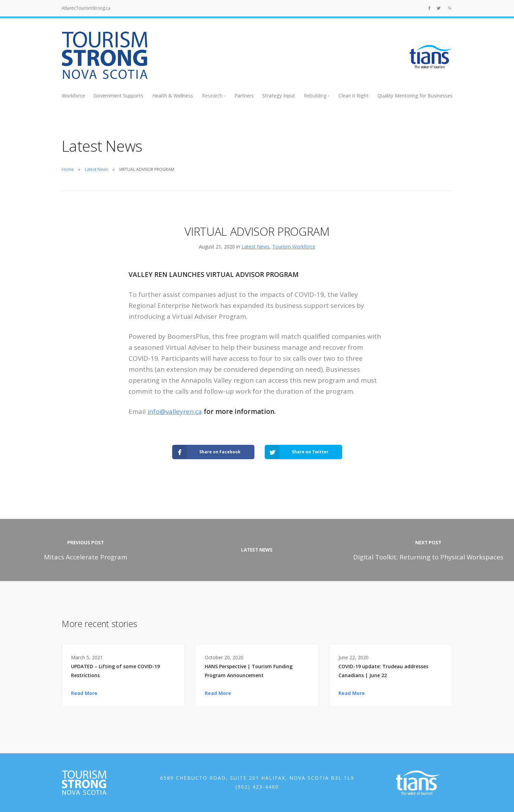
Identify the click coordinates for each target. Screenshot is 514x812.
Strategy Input (279, 96)
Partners (244, 96)
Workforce (73, 96)
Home (68, 169)
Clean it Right (354, 96)
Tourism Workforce (294, 247)
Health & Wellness (173, 96)
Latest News (96, 169)
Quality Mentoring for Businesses (415, 96)
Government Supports (118, 96)
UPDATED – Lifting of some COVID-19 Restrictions (115, 671)
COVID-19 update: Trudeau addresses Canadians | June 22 (383, 671)
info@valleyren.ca (175, 411)
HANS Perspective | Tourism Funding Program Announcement (249, 671)
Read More (84, 693)
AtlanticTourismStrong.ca (86, 8)
